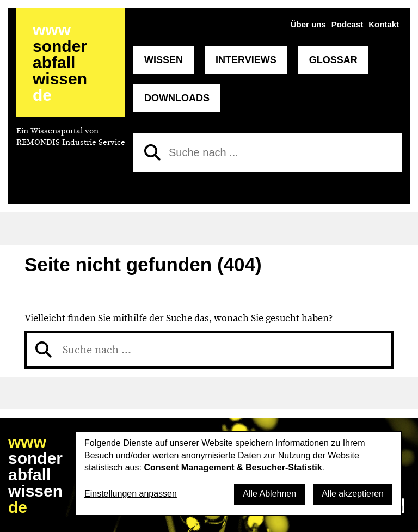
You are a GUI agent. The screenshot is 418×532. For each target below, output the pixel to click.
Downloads (177, 98)
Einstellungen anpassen (131, 494)
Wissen (164, 60)
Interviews (246, 60)
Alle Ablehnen (269, 494)
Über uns (308, 24)
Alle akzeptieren (353, 494)
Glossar (333, 60)
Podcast (347, 24)
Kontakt (384, 24)
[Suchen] (152, 152)
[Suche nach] (268, 152)
